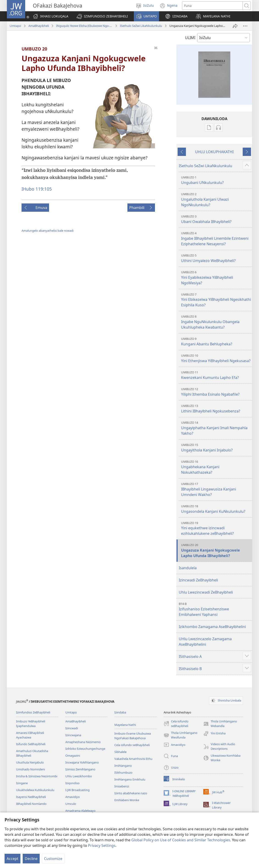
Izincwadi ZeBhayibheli (198, 580)
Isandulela (188, 568)
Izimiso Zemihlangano (80, 769)
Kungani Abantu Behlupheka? (216, 342)
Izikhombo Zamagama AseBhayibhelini (212, 627)
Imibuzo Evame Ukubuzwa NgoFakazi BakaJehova (133, 736)
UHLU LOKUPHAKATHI (214, 152)
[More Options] (245, 26)
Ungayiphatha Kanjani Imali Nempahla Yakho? (216, 428)
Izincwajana (73, 735)
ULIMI (190, 38)
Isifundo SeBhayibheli (31, 744)
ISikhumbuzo (123, 772)
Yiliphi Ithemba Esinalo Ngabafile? (216, 392)
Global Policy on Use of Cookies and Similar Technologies (181, 840)
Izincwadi (72, 728)
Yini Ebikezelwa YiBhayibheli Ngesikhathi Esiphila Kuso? (216, 300)
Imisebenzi (122, 786)
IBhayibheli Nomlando (31, 804)
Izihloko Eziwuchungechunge (85, 749)
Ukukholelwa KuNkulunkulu (35, 790)
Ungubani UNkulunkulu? (216, 180)
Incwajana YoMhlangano (82, 762)
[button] (102, 16)
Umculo (71, 804)
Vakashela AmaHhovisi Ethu (133, 759)
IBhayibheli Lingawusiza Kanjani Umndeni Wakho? (216, 489)
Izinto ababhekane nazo (131, 793)
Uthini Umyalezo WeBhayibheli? (216, 258)
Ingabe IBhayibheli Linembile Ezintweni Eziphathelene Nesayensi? (216, 239)
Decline (31, 859)
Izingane (22, 783)
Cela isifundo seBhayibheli (132, 745)
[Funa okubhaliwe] (212, 6)
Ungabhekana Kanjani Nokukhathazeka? (216, 467)
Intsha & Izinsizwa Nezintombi (37, 776)
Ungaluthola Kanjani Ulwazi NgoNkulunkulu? (216, 200)
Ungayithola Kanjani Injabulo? (216, 448)
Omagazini (73, 755)
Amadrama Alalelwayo (80, 811)
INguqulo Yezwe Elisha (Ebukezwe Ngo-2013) (84, 26)
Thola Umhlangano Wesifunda (180, 735)
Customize (53, 859)
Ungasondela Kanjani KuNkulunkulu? (216, 509)
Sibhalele (120, 752)
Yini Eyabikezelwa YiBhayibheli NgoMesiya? (216, 278)
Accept (12, 859)
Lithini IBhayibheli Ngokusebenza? (216, 409)
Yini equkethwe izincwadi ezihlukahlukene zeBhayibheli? (216, 528)
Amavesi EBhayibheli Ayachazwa (30, 735)
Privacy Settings (102, 845)
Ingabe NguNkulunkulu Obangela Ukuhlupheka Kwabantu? (216, 322)
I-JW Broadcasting (77, 790)
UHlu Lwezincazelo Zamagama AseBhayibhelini (205, 642)
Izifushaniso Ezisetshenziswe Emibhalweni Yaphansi (215, 609)
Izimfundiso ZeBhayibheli (33, 712)
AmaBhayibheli (39, 26)
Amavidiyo (73, 797)
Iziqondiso (72, 783)
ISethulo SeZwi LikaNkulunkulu (141, 26)
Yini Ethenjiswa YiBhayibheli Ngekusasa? (216, 358)
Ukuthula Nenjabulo (30, 762)
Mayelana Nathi (125, 725)
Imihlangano (123, 766)
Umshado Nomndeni (30, 769)
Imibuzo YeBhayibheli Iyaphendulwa (31, 724)
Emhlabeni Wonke (127, 800)
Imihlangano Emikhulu (130, 779)
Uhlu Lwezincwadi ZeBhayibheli (206, 592)
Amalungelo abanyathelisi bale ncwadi (48, 231)
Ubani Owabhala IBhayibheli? (216, 219)
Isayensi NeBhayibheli (31, 797)
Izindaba (120, 712)
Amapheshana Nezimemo (83, 742)
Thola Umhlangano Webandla (220, 724)
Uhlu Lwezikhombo (79, 776)
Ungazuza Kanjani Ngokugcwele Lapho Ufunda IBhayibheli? (216, 551)
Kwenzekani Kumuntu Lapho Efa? (216, 375)
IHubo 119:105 (37, 189)
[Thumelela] (235, 26)
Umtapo (15, 26)
